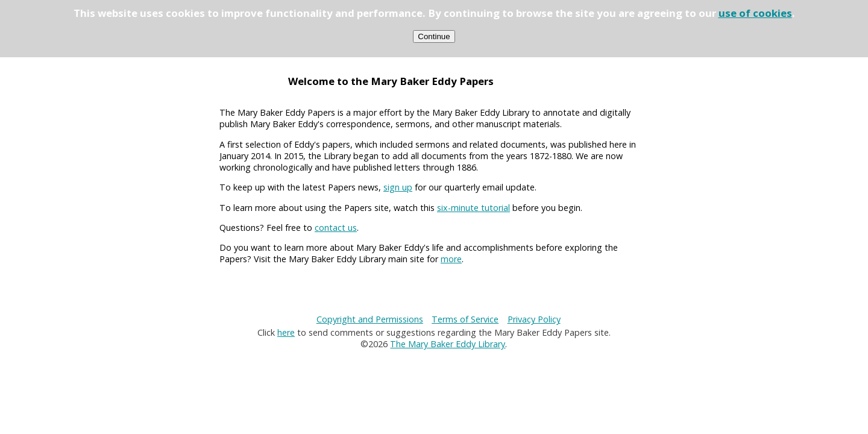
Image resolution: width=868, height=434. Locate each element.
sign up (398, 187)
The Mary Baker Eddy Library (448, 344)
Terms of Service (465, 319)
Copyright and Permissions (370, 319)
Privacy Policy (534, 319)
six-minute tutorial (473, 208)
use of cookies (755, 13)
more (451, 259)
